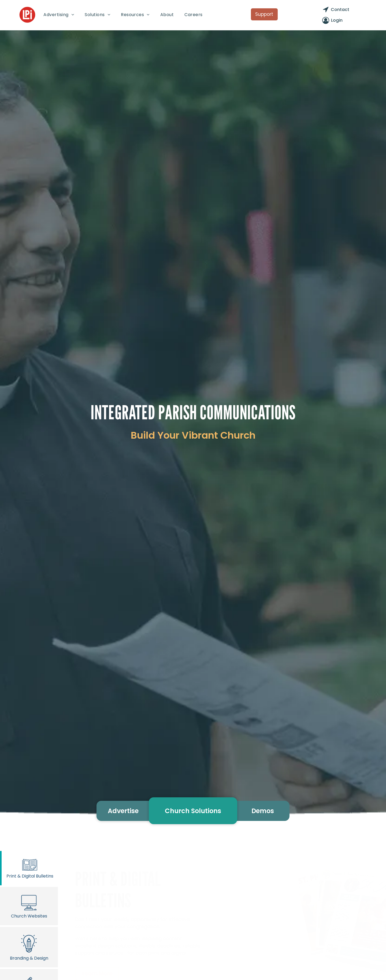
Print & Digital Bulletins (30, 868)
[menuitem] (59, 15)
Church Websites (29, 906)
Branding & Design (29, 947)
